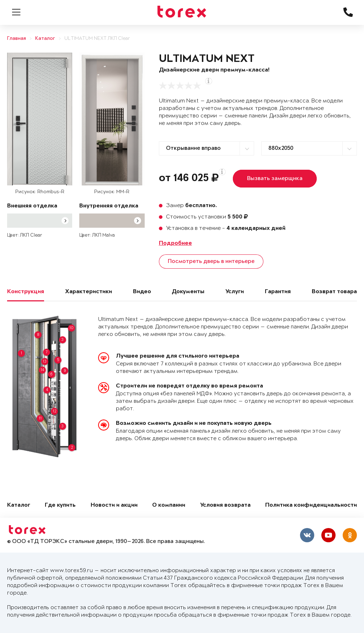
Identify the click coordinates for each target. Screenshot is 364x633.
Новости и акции (114, 505)
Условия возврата (225, 505)
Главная (17, 39)
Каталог (45, 39)
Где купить (60, 505)
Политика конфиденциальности (311, 505)
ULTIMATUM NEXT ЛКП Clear (97, 39)
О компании (169, 505)
